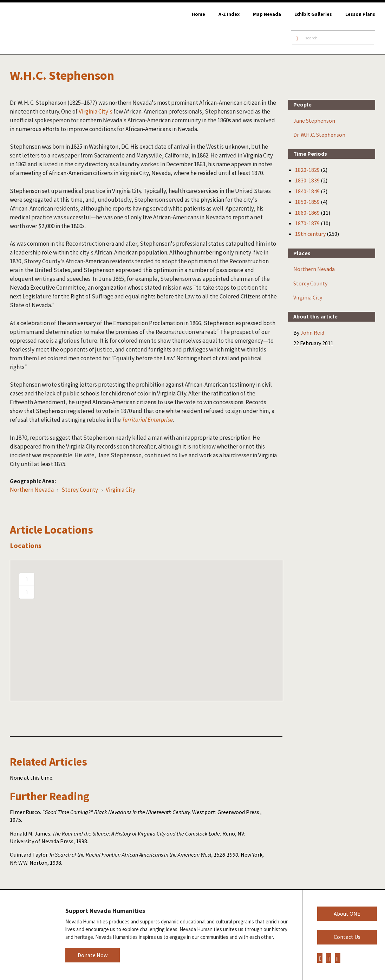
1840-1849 (307, 191)
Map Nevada (267, 14)
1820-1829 (307, 170)
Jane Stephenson (314, 121)
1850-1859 (307, 202)
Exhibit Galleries (313, 14)
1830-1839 (307, 180)
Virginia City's (96, 111)
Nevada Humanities (27, 934)
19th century (310, 234)
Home (198, 14)
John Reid (312, 333)
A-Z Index (229, 14)
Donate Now (93, 955)
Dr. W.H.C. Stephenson (319, 135)
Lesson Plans (360, 14)
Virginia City (120, 490)
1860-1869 (307, 213)
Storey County (80, 490)
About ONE (347, 914)
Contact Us (347, 937)
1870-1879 (307, 223)
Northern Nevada (32, 490)
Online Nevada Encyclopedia (42, 28)
